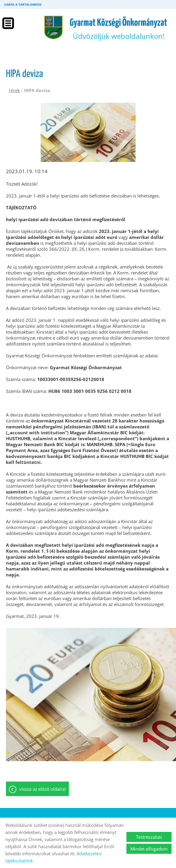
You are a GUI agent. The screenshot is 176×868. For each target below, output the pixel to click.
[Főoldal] (53, 28)
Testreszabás (149, 837)
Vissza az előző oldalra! (43, 789)
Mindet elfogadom (149, 849)
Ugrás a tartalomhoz (23, 4)
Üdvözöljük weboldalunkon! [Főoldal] (118, 29)
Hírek (14, 90)
